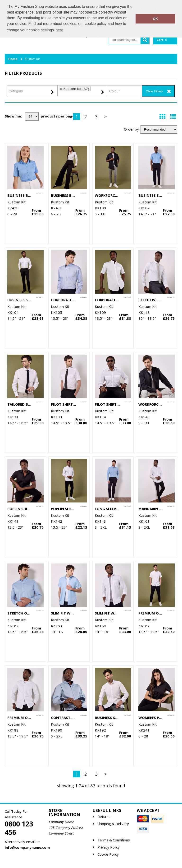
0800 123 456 (19, 828)
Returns (104, 817)
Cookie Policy (108, 854)
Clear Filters (154, 91)
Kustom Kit (32, 59)
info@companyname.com (25, 847)
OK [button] (155, 19)
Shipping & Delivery (113, 824)
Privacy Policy (109, 847)
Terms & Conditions (114, 840)
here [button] (59, 30)
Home (13, 59)
